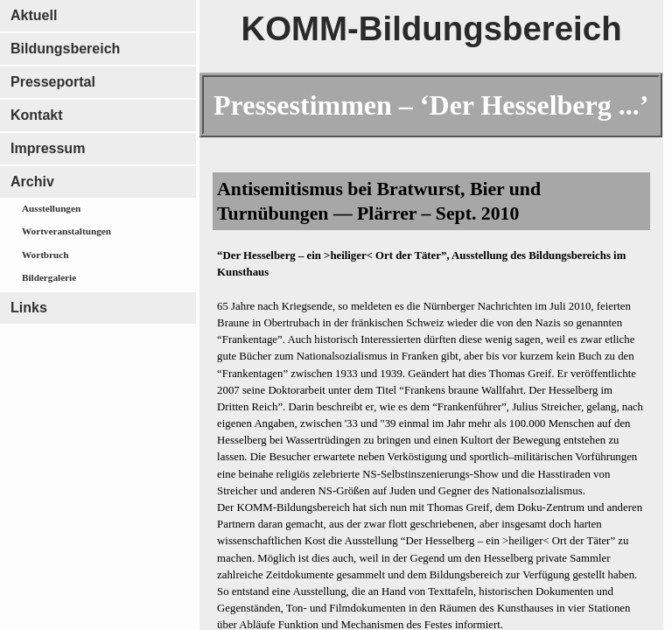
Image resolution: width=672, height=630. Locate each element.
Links (29, 308)
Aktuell (34, 15)
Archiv (32, 182)
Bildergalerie (49, 277)
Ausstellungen (51, 208)
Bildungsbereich (65, 49)
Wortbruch (45, 255)
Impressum (48, 148)
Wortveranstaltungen (66, 231)
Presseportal (53, 82)
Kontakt (37, 115)
